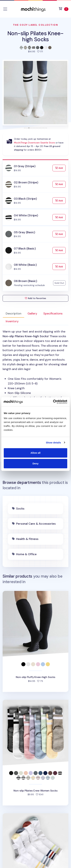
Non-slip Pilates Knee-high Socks (35, 36)
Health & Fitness (27, 539)
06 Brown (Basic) (25, 281)
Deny (36, 463)
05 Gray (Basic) (25, 232)
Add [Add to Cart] (60, 168)
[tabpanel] (35, 388)
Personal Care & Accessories (36, 524)
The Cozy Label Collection (36, 25)
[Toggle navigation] (5, 9)
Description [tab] (14, 313)
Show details (53, 443)
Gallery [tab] (32, 313)
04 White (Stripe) (26, 215)
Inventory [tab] (12, 321)
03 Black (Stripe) (25, 199)
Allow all (36, 453)
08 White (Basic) (25, 265)
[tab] (25, 128)
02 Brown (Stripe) (26, 182)
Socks (20, 509)
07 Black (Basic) (25, 249)
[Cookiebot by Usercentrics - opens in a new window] (53, 402)
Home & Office (26, 554)
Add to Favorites (35, 298)
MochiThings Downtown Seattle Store (34, 143)
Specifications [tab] (53, 313)
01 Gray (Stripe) (25, 166)
